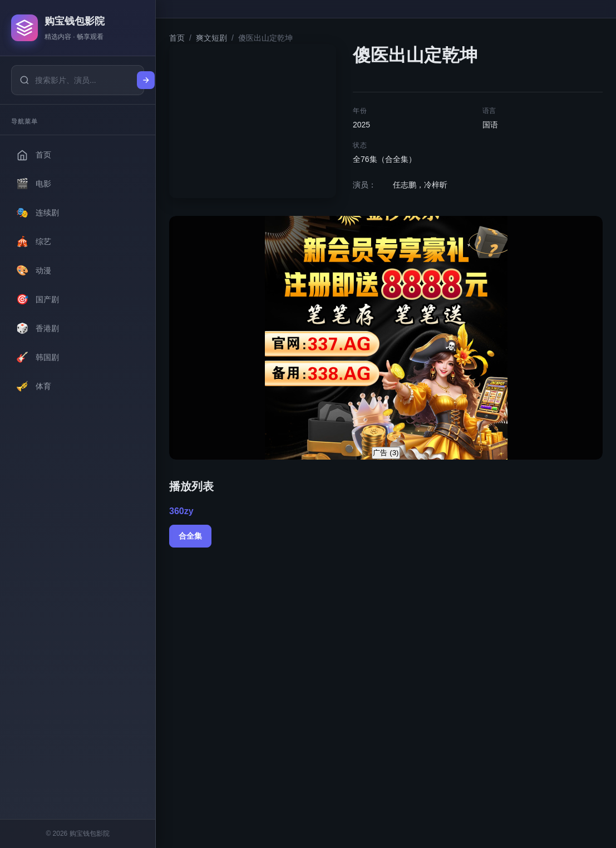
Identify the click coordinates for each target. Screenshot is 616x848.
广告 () (386, 453)
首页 (177, 38)
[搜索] (146, 80)
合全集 (190, 536)
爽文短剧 (211, 38)
